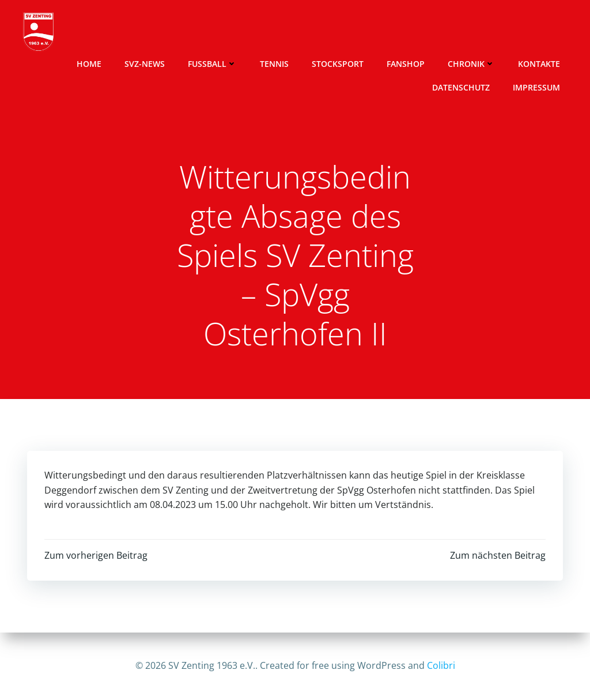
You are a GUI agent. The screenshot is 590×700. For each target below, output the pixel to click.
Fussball (212, 64)
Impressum (536, 87)
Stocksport (338, 64)
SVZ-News (145, 64)
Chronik (471, 64)
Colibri (441, 665)
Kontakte (539, 64)
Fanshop (406, 64)
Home (89, 64)
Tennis (274, 64)
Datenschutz (461, 87)
